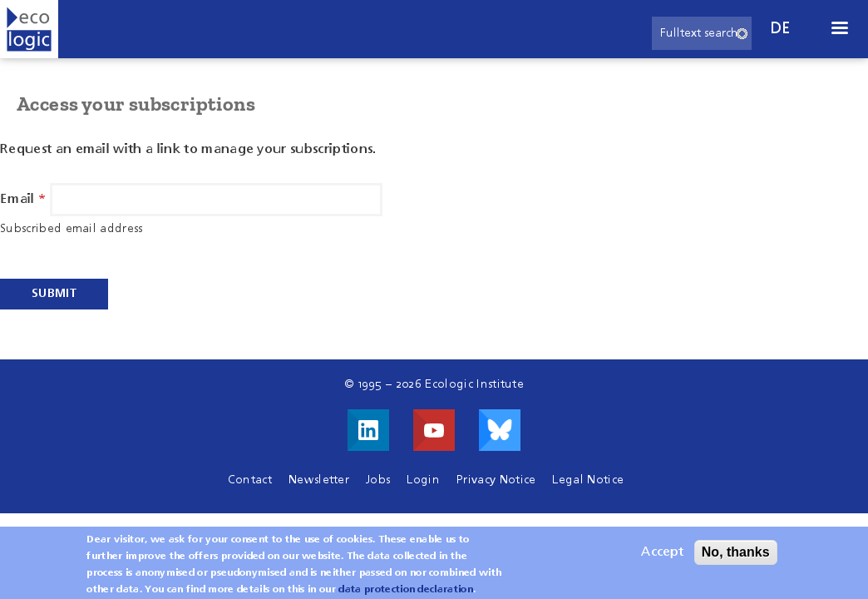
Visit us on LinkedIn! (368, 430)
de (781, 29)
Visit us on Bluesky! (500, 430)
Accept (662, 557)
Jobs (378, 480)
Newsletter (319, 480)
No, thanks (736, 556)
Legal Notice (588, 480)
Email (17, 200)
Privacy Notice (496, 480)
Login (423, 480)
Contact (250, 480)
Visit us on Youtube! (434, 430)
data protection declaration (406, 594)
